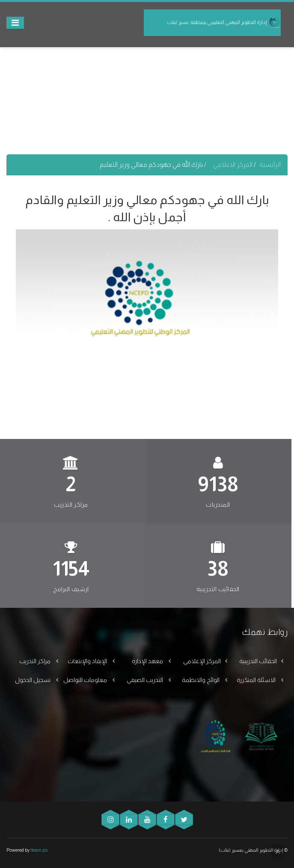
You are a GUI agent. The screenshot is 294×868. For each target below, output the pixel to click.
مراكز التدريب (36, 661)
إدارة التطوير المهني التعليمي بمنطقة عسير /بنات (224, 23)
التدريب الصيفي (146, 680)
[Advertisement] (147, 94)
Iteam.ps (39, 850)
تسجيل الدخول (33, 680)
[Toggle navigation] (15, 23)
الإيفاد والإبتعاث (88, 661)
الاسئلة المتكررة (257, 680)
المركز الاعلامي (233, 164)
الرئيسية (270, 164)
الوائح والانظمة (201, 680)
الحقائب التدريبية (258, 661)
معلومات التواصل (86, 680)
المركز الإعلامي (202, 661)
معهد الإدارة (148, 661)
